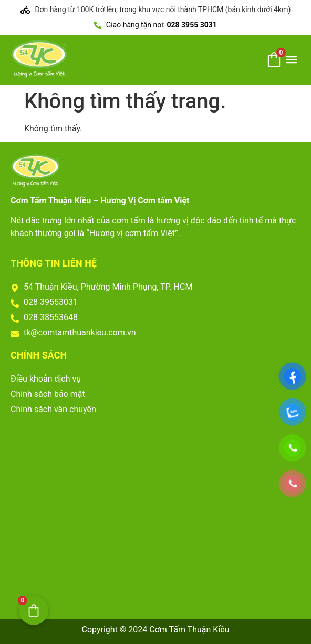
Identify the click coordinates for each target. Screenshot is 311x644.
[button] (292, 60)
